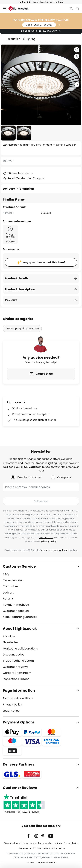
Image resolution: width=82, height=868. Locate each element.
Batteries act (26, 848)
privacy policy (49, 541)
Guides (24, 679)
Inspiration (10, 679)
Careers (8, 673)
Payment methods (16, 605)
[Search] (71, 8)
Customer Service (19, 566)
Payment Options (19, 722)
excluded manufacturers (55, 550)
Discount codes (14, 655)
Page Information (19, 691)
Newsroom (24, 673)
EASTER (39, 25)
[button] (8, 133)
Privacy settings (12, 843)
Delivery (8, 593)
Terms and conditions (18, 698)
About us (9, 636)
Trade (7, 661)
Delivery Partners (19, 764)
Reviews (11, 300)
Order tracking (13, 580)
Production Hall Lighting (21, 39)
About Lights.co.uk (20, 629)
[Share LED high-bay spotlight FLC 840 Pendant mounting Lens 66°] (77, 56)
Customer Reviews (20, 788)
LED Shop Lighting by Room (22, 329)
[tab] (41, 592)
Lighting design (24, 661)
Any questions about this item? (44, 262)
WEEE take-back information (50, 848)
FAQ (6, 574)
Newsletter (11, 642)
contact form (46, 537)
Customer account (16, 611)
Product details (17, 278)
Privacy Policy (71, 843)
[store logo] (21, 8)
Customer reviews (15, 667)
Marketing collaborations (20, 649)
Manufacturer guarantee (20, 617)
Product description (20, 289)
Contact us (11, 586)
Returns (8, 599)
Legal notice (11, 711)
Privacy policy (12, 705)
